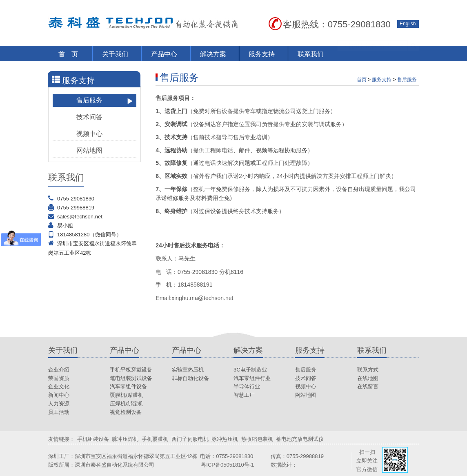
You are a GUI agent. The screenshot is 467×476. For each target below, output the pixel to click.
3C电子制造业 (250, 370)
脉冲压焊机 (125, 439)
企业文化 (59, 386)
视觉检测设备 (126, 412)
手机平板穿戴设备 (131, 370)
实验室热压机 (188, 370)
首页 (362, 80)
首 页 (68, 54)
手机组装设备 (93, 439)
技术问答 (105, 117)
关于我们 (115, 54)
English (408, 24)
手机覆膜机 (155, 439)
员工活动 (59, 412)
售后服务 (105, 101)
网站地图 (105, 151)
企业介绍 (59, 370)
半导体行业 (247, 386)
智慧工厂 (244, 395)
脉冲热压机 (225, 439)
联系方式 (368, 370)
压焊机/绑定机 (127, 404)
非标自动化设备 (190, 378)
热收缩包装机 (257, 439)
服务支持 (262, 54)
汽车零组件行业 (252, 378)
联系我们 (311, 54)
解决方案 (213, 54)
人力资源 (59, 404)
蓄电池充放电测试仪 (300, 439)
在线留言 (368, 386)
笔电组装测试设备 (131, 378)
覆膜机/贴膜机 (127, 395)
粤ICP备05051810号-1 (227, 465)
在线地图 (368, 378)
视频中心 (105, 134)
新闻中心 (59, 395)
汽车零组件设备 (128, 386)
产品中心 (164, 54)
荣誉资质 (59, 378)
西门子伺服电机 (190, 439)
